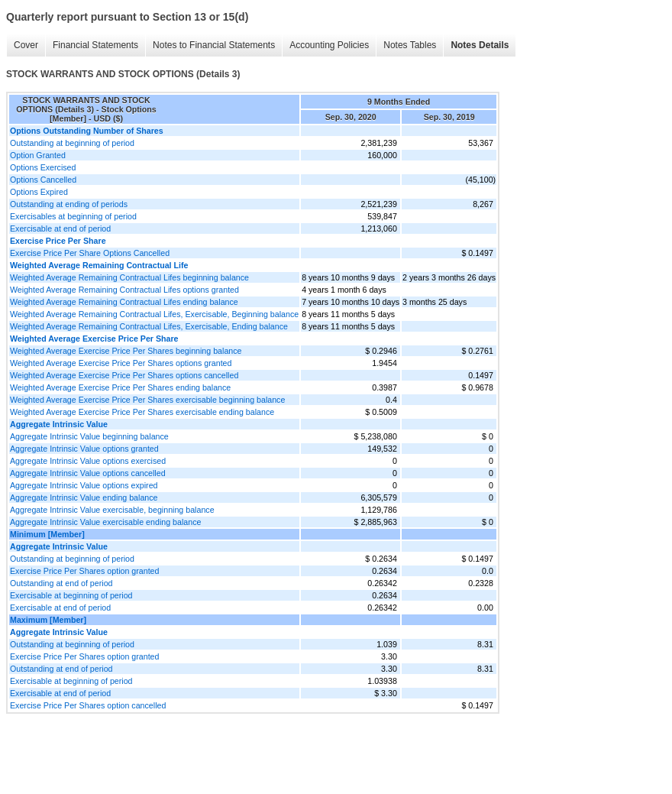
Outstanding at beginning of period (72, 143)
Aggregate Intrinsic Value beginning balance (89, 436)
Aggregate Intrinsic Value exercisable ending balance (105, 522)
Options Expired (39, 192)
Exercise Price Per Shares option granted (84, 571)
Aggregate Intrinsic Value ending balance (84, 497)
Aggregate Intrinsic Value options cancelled (88, 473)
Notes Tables (410, 45)
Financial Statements (95, 45)
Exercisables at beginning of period (73, 216)
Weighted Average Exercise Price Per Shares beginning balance (126, 351)
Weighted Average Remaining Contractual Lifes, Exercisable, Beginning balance (154, 314)
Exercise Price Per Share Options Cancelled (90, 253)
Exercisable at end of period (60, 228)
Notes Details (480, 45)
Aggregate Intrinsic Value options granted (84, 449)
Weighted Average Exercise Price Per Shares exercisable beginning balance (147, 400)
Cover (26, 45)
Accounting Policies (329, 45)
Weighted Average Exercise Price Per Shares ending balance (120, 387)
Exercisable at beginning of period (71, 595)
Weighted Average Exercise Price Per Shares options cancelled (124, 375)
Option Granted (38, 155)
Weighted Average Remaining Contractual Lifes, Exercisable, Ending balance (149, 326)
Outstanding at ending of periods (69, 204)
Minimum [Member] (47, 534)
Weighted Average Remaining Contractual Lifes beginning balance (129, 277)
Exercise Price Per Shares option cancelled (88, 705)
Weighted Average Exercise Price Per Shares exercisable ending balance (142, 412)
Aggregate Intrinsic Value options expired (84, 485)
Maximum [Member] (48, 620)
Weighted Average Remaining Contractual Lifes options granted (124, 290)
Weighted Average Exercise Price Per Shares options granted (121, 363)
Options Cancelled (43, 180)
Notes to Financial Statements (214, 45)
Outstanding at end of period (61, 583)
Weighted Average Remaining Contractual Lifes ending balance (124, 302)
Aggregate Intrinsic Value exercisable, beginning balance (112, 510)
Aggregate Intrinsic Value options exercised (88, 461)
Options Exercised (43, 167)
